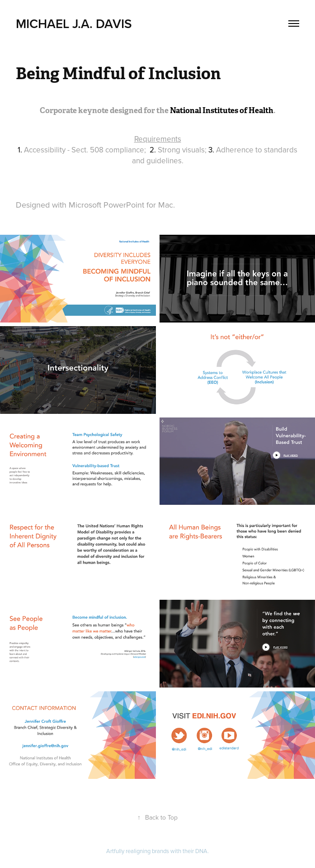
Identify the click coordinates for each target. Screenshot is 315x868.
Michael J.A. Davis (74, 24)
